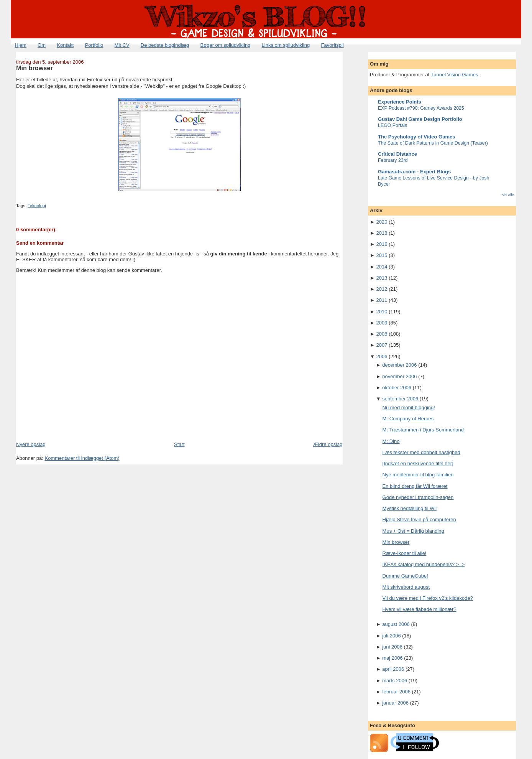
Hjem (21, 45)
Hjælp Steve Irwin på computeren (419, 519)
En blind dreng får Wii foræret (415, 486)
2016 (382, 244)
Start (179, 444)
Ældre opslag (328, 444)
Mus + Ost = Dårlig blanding (413, 531)
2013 (382, 278)
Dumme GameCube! (405, 576)
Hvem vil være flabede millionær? (420, 609)
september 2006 (400, 399)
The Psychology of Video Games (416, 137)
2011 (382, 300)
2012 (382, 289)
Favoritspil (332, 45)
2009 (382, 323)
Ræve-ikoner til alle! (405, 553)
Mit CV (122, 45)
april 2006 (393, 669)
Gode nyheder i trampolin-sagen (418, 497)
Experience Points (400, 102)
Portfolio (94, 45)
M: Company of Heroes (408, 419)
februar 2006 (396, 692)
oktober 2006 (397, 388)
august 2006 (396, 624)
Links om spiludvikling (286, 45)
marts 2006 (395, 681)
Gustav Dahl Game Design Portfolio (420, 119)
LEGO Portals (392, 125)
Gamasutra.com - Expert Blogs (414, 172)
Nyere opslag (31, 444)
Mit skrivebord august (406, 587)
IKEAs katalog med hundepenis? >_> (424, 564)
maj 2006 (392, 658)
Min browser (34, 68)
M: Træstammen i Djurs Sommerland (423, 430)
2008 (382, 334)
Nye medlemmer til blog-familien (418, 475)
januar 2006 (395, 703)
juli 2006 (391, 636)
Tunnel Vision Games (455, 75)
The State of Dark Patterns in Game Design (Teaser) (433, 143)
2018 (382, 233)
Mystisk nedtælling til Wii (410, 508)
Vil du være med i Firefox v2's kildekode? (428, 598)
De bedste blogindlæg (165, 45)
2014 (382, 267)
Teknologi (37, 206)
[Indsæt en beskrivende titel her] (418, 463)
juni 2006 (392, 647)
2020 (382, 222)
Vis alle (508, 195)
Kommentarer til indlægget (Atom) (82, 458)
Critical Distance (397, 154)
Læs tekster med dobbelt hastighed (421, 452)
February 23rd (393, 160)
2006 (382, 356)
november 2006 (399, 376)
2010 (382, 312)
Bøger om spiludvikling (226, 45)
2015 (382, 255)
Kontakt (65, 45)
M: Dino (391, 441)
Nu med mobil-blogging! (409, 407)
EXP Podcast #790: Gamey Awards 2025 (421, 108)
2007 (382, 345)
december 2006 (399, 365)
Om (42, 45)
